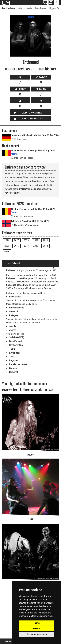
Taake (12, 349)
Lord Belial (14, 353)
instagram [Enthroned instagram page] (14, 315)
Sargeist (13, 368)
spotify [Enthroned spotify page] (13, 326)
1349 (12, 357)
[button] (51, 3)
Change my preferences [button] (37, 634)
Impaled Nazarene (18, 364)
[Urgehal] (30, 550)
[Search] (45, 3)
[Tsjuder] (30, 422)
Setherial (13, 372)
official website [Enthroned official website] (17, 308)
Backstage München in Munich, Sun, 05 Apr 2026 (35, 135)
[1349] (30, 485)
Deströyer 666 (16, 345)
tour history (22, 189)
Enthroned (31, 62)
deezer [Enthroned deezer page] (12, 330)
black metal (15, 297)
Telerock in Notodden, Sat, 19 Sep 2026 (30, 221)
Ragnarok (14, 361)
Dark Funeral (15, 341)
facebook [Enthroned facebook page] (14, 312)
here (17, 193)
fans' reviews (8, 8)
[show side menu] (57, 3)
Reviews (7, 641)
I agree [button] (37, 623)
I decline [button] (37, 629)
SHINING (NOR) (17, 337)
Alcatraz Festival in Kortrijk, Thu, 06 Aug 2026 (33, 152)
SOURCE (31, 17)
